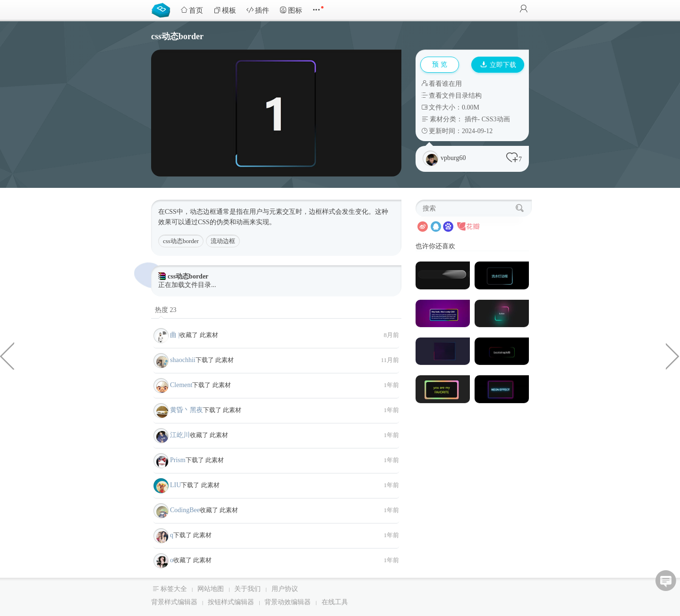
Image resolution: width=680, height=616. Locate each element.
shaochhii (183, 360)
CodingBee (185, 510)
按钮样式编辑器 (231, 602)
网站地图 (211, 589)
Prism (178, 460)
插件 (258, 10)
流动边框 (223, 241)
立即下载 (498, 65)
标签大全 (174, 589)
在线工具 (335, 602)
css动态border (181, 241)
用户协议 (285, 589)
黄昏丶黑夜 (187, 410)
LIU (175, 485)
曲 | (175, 335)
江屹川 (180, 435)
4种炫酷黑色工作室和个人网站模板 (7, 355)
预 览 (440, 64)
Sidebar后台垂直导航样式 (673, 355)
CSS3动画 (496, 119)
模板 (225, 10)
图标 (291, 10)
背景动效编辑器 (288, 602)
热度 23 (166, 310)
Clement (181, 385)
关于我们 (247, 589)
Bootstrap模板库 (163, 9)
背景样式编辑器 (174, 602)
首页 (192, 10)
